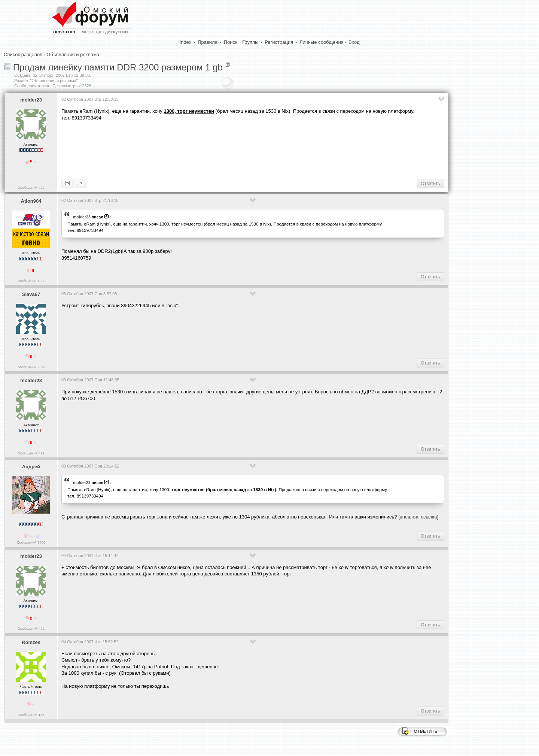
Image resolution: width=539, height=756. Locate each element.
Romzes (31, 642)
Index (186, 42)
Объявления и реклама (73, 55)
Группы (250, 42)
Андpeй (31, 467)
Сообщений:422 (31, 188)
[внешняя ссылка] (418, 517)
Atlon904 (31, 201)
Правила (208, 42)
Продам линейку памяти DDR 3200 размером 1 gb (118, 67)
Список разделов (23, 55)
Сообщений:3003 (31, 542)
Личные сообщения (322, 42)
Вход (354, 42)
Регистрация (279, 42)
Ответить (430, 184)
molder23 (31, 100)
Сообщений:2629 (31, 367)
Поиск (231, 42)
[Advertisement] (198, 149)
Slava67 (31, 294)
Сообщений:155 (31, 715)
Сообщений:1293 (31, 281)
